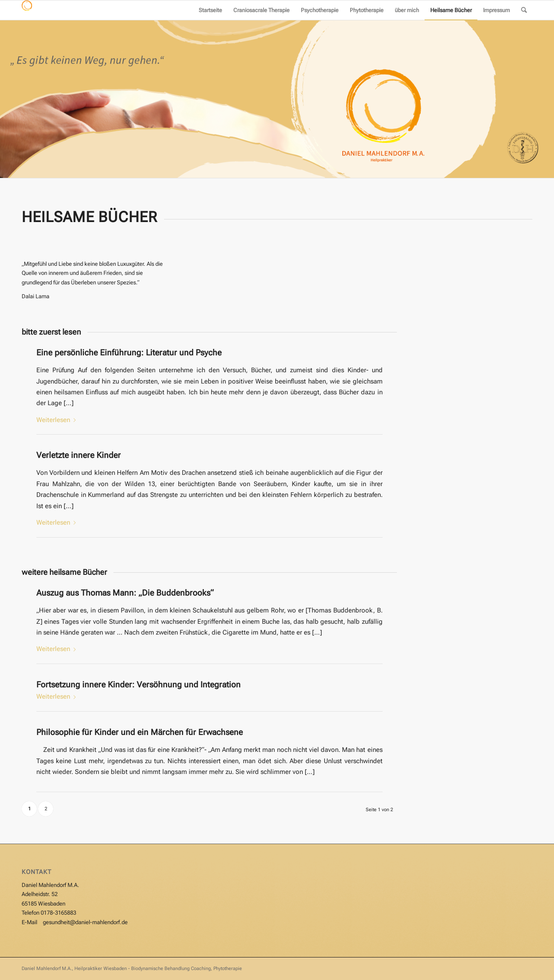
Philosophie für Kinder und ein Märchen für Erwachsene (140, 732)
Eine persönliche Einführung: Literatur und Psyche (129, 353)
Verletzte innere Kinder (79, 455)
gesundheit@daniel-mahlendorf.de (85, 922)
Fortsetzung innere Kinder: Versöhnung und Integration (138, 685)
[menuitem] (210, 10)
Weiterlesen (58, 420)
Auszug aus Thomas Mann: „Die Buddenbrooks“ (125, 593)
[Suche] (524, 10)
